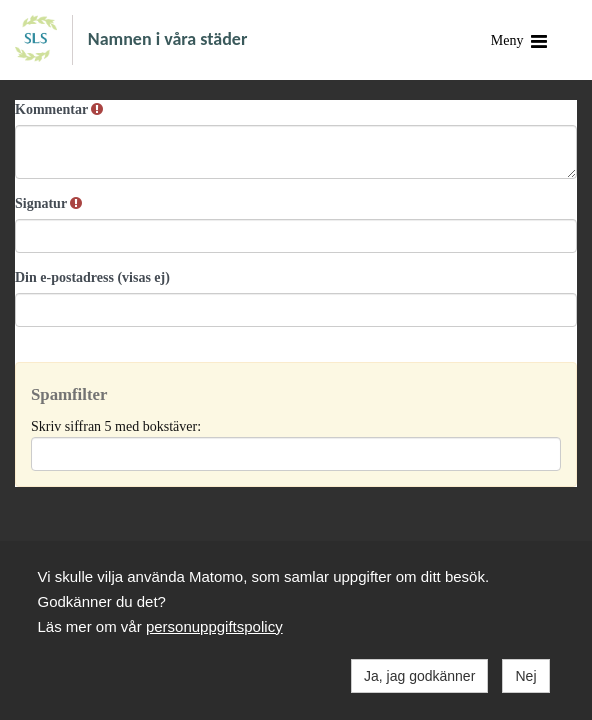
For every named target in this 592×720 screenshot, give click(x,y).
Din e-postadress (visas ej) (92, 277)
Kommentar (59, 109)
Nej (525, 676)
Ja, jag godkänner (419, 676)
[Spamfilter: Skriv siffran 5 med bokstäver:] (296, 454)
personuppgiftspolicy (214, 626)
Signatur (48, 203)
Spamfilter (69, 394)
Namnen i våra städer (167, 38)
